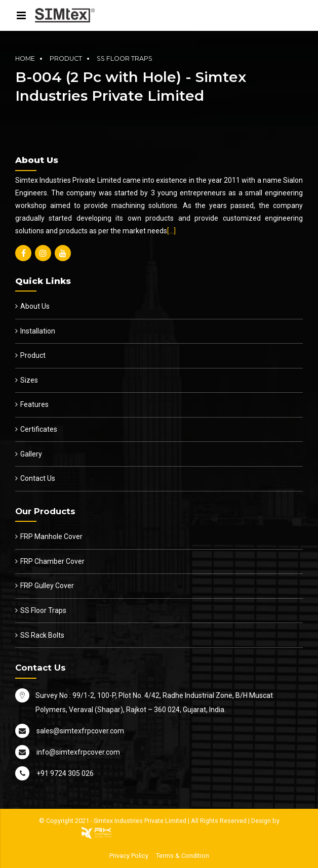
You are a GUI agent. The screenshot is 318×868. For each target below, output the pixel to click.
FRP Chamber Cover (52, 561)
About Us (35, 306)
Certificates (39, 429)
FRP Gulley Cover (47, 586)
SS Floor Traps (125, 58)
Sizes (29, 380)
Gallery (31, 454)
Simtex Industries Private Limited (140, 821)
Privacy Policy (129, 856)
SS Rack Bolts (42, 635)
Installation (38, 331)
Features (34, 404)
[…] (171, 231)
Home (25, 58)
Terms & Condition (183, 856)
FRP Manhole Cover (51, 536)
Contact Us (38, 478)
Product (66, 58)
